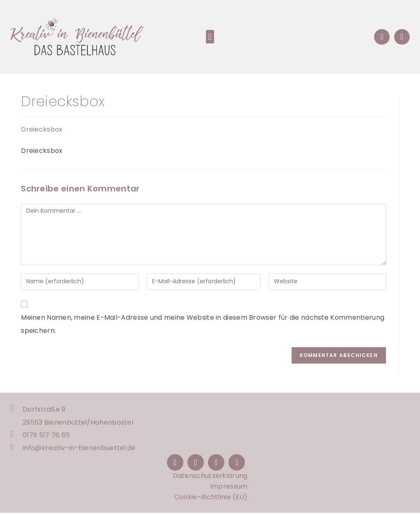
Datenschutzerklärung (210, 477)
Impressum (229, 488)
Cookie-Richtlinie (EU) (211, 498)
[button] (210, 37)
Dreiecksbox (42, 129)
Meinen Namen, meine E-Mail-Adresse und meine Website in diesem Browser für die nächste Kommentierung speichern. (203, 324)
